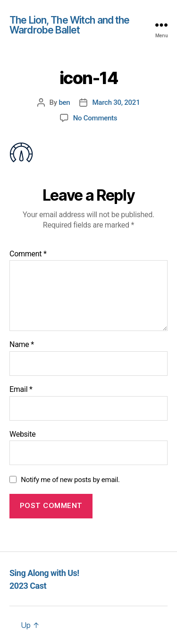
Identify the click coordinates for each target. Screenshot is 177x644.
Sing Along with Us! (44, 573)
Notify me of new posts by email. (70, 480)
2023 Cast (28, 586)
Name (22, 345)
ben (64, 102)
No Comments (95, 118)
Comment (28, 254)
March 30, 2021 (116, 102)
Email (21, 390)
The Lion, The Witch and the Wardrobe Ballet (69, 25)
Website (22, 434)
